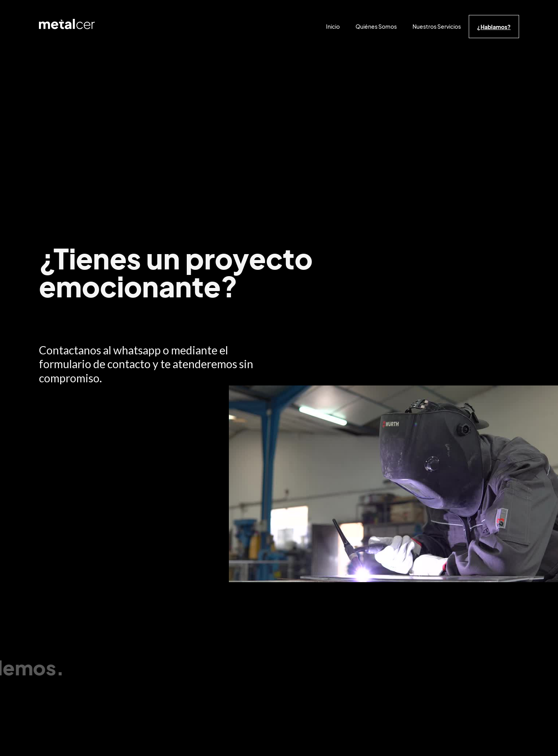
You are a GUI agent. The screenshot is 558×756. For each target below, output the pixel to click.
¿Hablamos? (494, 27)
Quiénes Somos (376, 26)
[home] (67, 26)
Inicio (333, 26)
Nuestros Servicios (437, 26)
